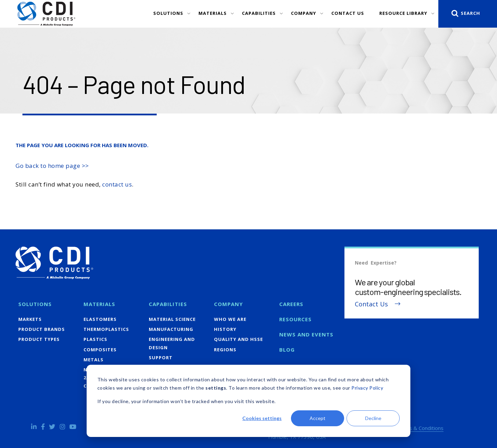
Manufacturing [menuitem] (171, 329)
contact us (117, 184)
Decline (373, 418)
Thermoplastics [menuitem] (106, 329)
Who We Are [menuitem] (230, 319)
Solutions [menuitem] (35, 304)
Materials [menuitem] (99, 304)
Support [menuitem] (161, 358)
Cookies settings (262, 418)
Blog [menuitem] (287, 350)
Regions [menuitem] (225, 350)
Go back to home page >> (52, 166)
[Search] (468, 14)
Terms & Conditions (420, 428)
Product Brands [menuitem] (42, 329)
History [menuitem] (225, 329)
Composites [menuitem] (100, 350)
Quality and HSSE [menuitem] (238, 339)
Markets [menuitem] (30, 319)
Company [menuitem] (228, 304)
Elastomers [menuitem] (100, 319)
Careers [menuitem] (291, 304)
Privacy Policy (367, 388)
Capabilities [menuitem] (168, 304)
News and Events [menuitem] (306, 334)
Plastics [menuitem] (95, 339)
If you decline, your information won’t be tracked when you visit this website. (187, 401)
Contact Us (371, 304)
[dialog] (248, 401)
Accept (318, 418)
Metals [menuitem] (94, 360)
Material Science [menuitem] (172, 319)
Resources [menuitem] (295, 319)
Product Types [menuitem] (39, 339)
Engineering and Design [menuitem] (172, 343)
